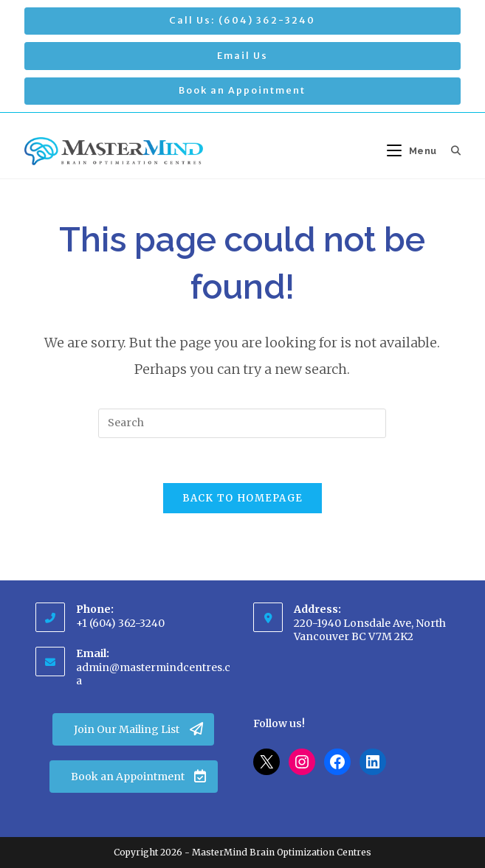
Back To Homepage (243, 498)
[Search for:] (451, 151)
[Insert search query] (242, 423)
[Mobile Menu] (413, 151)
